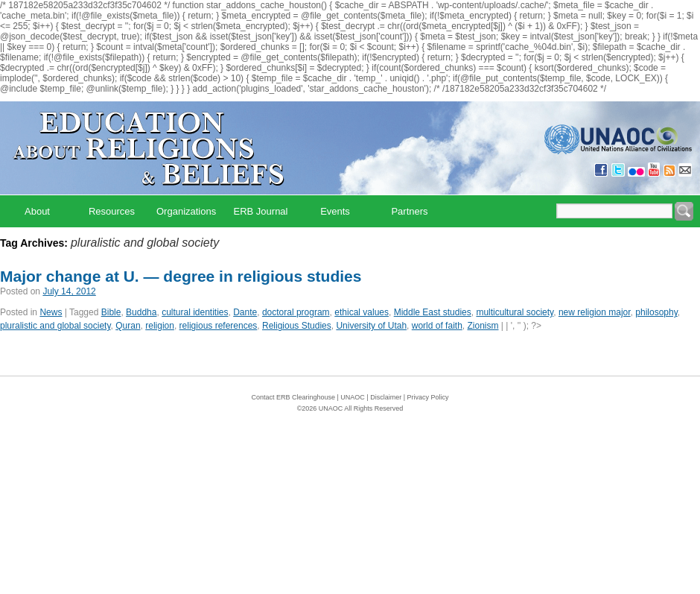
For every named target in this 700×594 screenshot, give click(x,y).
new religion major (595, 312)
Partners (409, 211)
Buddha (141, 312)
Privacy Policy (428, 397)
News (51, 312)
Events (335, 211)
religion (160, 326)
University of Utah (371, 326)
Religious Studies (297, 326)
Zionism (483, 326)
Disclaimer (386, 397)
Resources (112, 211)
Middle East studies (433, 312)
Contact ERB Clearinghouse (293, 397)
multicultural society (515, 312)
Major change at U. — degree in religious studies (181, 276)
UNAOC (353, 397)
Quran (128, 326)
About (37, 211)
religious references (219, 326)
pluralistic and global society (55, 326)
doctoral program (296, 312)
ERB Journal (261, 211)
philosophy (656, 312)
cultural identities (195, 312)
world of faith (437, 326)
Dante (245, 312)
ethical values (362, 312)
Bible (111, 312)
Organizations (186, 211)
